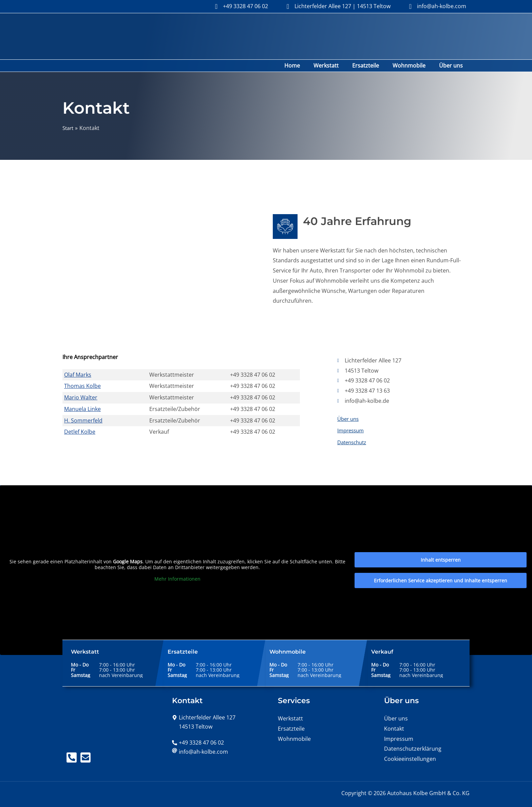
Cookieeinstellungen (410, 744)
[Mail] (89, 742)
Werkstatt (336, 49)
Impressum (352, 415)
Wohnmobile (413, 49)
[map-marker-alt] (204, 702)
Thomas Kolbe (82, 369)
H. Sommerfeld (83, 404)
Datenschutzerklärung (413, 734)
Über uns (452, 49)
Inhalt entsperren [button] (441, 545)
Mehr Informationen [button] (177, 564)
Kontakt (394, 713)
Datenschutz (354, 427)
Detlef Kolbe (80, 415)
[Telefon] (72, 742)
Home (304, 49)
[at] (200, 736)
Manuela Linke (82, 392)
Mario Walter (81, 381)
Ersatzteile (372, 49)
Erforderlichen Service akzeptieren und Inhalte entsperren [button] (441, 566)
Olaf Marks (78, 358)
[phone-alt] (198, 727)
